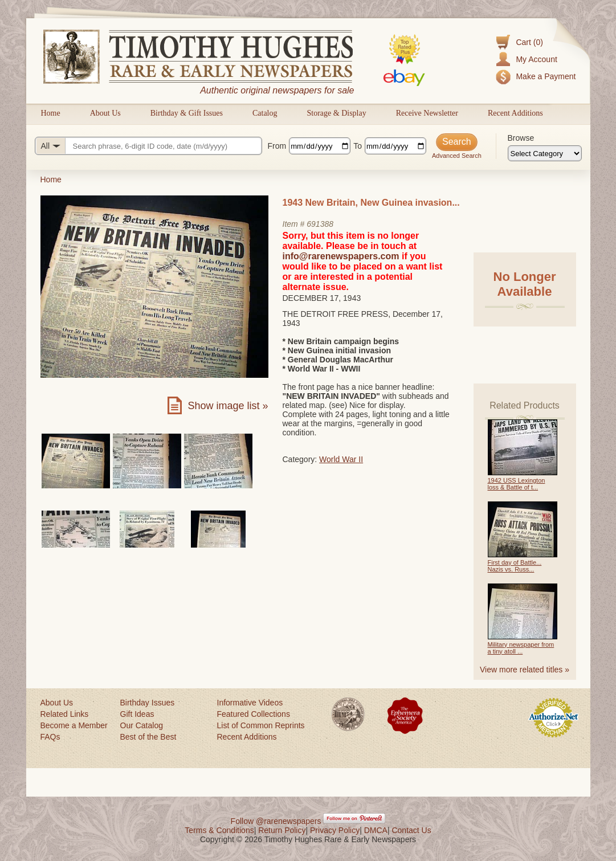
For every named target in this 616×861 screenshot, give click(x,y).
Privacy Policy (335, 830)
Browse (521, 138)
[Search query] (148, 146)
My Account (536, 59)
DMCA (376, 830)
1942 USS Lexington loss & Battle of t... (517, 484)
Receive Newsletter (427, 113)
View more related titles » (525, 670)
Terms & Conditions (219, 830)
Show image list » (228, 406)
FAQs (50, 737)
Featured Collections (254, 714)
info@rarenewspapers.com (341, 256)
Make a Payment (546, 76)
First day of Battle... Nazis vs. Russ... (515, 566)
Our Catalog (142, 725)
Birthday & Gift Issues (187, 113)
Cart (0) (529, 42)
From (277, 146)
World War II (341, 459)
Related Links (65, 714)
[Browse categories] (545, 153)
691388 (320, 224)
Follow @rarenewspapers (276, 821)
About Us (105, 113)
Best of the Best (148, 737)
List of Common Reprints (261, 725)
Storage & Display (336, 113)
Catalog (265, 113)
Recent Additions (515, 113)
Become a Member (74, 725)
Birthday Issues (148, 703)
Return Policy (282, 830)
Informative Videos (250, 703)
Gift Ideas (137, 714)
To (358, 146)
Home (51, 113)
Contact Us (411, 830)
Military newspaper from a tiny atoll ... (521, 648)
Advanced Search (457, 156)
